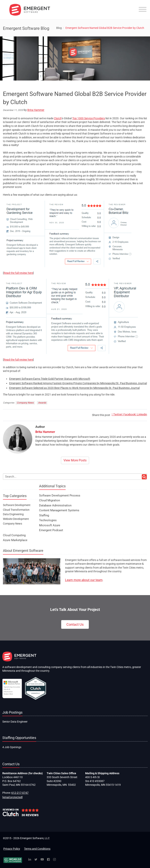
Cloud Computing (14, 535)
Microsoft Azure (50, 525)
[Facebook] (48, 860)
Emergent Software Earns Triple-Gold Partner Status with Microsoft (50, 379)
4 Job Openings (12, 747)
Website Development (16, 519)
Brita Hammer (36, 110)
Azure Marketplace (15, 540)
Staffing (44, 515)
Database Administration (55, 505)
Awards (42, 403)
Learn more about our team (84, 580)
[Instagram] (54, 860)
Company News (25, 403)
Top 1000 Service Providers (89, 118)
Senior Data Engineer (15, 722)
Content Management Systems (59, 510)
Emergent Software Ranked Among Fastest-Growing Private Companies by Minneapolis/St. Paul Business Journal (78, 383)
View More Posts (75, 460)
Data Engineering (13, 514)
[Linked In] (30, 860)
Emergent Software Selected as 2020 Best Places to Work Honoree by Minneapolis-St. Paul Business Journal (74, 388)
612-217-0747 (20, 793)
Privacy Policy (12, 849)
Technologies (48, 520)
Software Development (17, 505)
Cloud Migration (50, 500)
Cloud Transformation (16, 510)
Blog (59, 28)
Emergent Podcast (51, 530)
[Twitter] (36, 860)
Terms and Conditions (37, 849)
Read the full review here (18, 273)
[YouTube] (42, 860)
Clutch (58, 118)
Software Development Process (60, 495)
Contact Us (75, 624)
